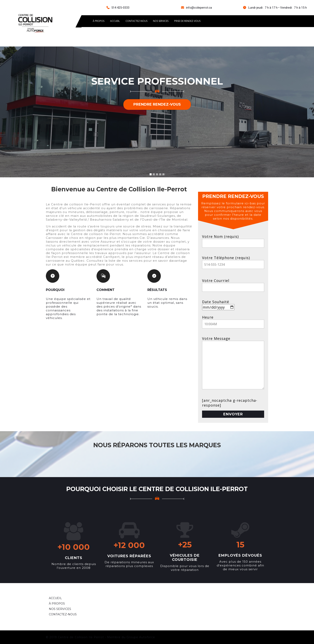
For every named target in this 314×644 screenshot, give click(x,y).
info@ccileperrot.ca (199, 8)
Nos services (162, 21)
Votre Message (233, 365)
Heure (233, 320)
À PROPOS (99, 21)
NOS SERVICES (60, 609)
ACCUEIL (115, 21)
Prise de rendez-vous (189, 21)
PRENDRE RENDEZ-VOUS (157, 104)
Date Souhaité (218, 304)
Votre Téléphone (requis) (233, 261)
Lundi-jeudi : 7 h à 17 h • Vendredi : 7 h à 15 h (277, 8)
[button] (24, 112)
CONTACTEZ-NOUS (137, 21)
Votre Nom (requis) (233, 240)
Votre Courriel (233, 284)
